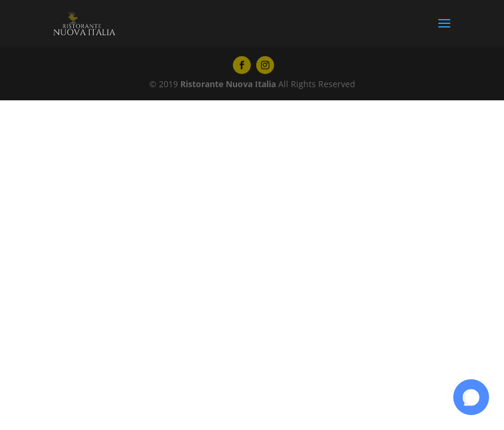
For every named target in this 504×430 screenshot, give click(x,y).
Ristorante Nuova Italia (228, 84)
